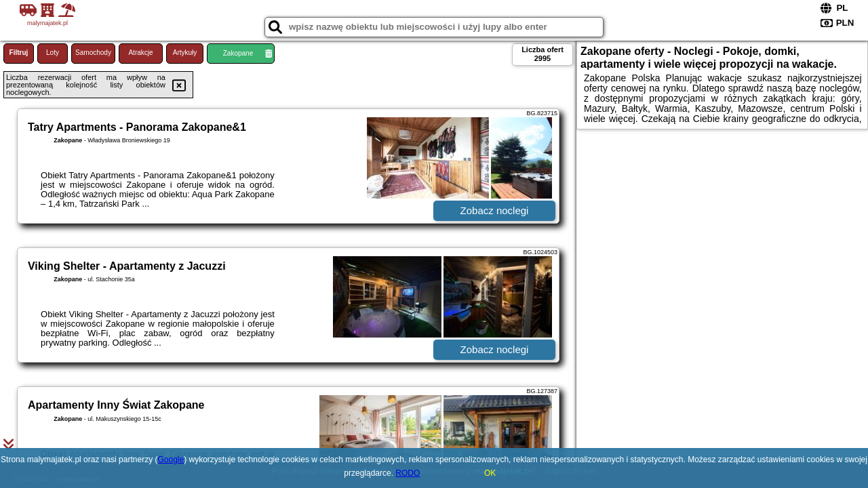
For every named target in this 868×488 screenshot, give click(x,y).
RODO (408, 473)
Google (171, 460)
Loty (53, 53)
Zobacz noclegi (495, 210)
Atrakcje (140, 53)
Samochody (93, 53)
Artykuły (185, 53)
